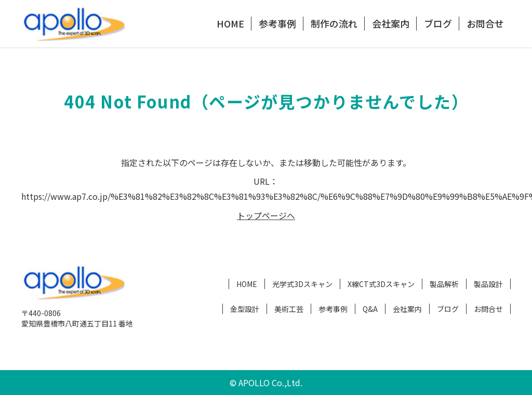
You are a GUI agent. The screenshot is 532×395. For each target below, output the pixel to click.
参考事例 (277, 23)
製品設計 (488, 284)
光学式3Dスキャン (302, 284)
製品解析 (444, 284)
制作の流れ (334, 23)
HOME (230, 23)
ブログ (438, 23)
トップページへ (266, 215)
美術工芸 (289, 309)
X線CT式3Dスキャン (381, 284)
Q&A (370, 309)
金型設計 (245, 309)
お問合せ (485, 23)
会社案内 (391, 23)
